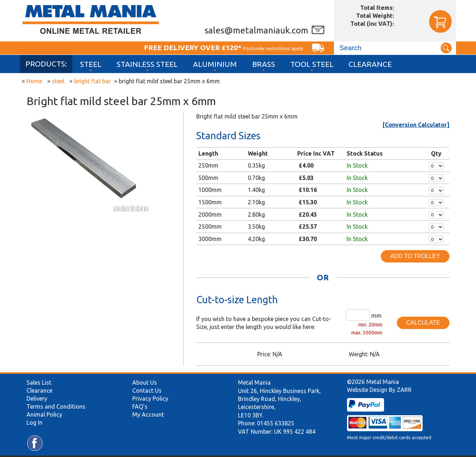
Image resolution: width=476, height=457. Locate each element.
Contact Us (147, 390)
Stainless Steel (147, 64)
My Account (148, 414)
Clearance (370, 64)
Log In (35, 422)
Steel (91, 64)
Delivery (37, 398)
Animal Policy (44, 414)
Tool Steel (312, 64)
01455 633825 (276, 423)
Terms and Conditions (56, 406)
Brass (264, 64)
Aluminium (215, 64)
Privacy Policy (150, 398)
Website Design (367, 390)
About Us (145, 382)
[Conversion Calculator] (416, 125)
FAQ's (140, 406)
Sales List (39, 382)
